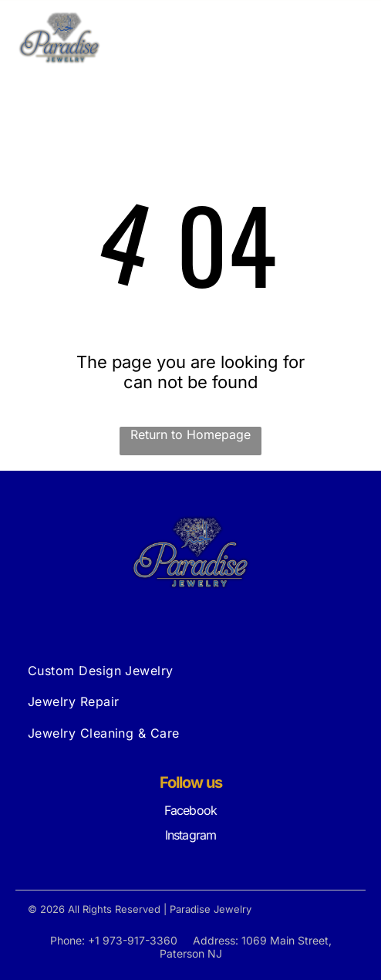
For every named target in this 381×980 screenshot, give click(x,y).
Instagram (191, 835)
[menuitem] (191, 671)
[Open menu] (349, 38)
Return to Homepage (190, 434)
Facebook (191, 810)
